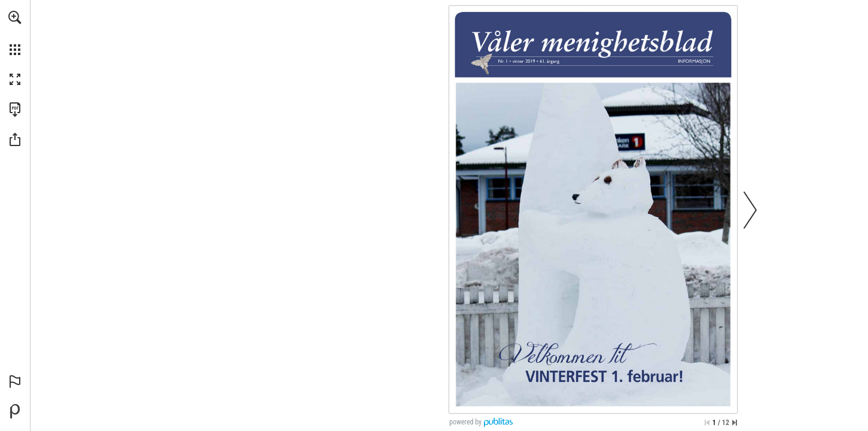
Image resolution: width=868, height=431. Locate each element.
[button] (15, 17)
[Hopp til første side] (707, 423)
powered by (465, 422)
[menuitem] (15, 33)
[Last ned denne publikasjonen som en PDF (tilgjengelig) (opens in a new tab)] (15, 110)
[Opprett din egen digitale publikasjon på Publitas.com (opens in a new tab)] (15, 411)
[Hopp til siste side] (735, 423)
